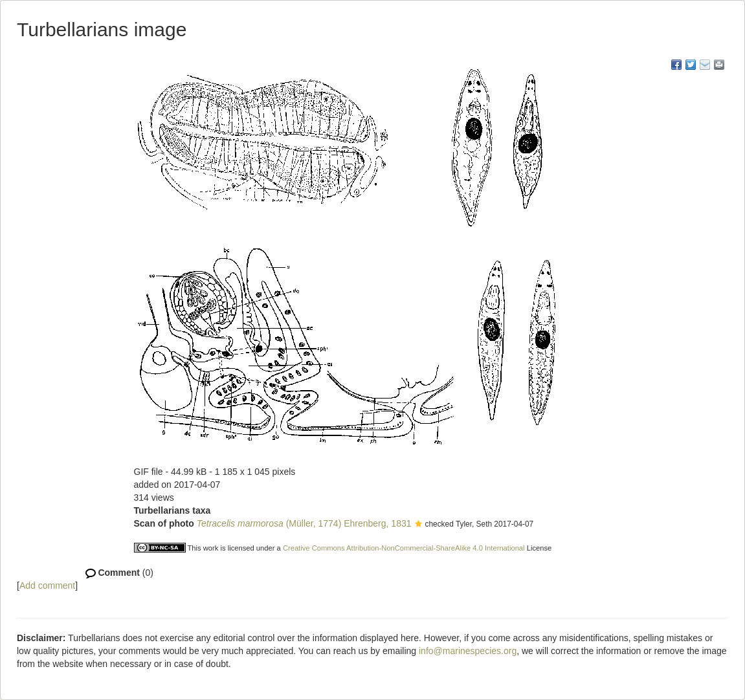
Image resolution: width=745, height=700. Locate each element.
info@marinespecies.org (468, 651)
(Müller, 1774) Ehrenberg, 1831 (304, 523)
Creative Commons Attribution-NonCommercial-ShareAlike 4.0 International (404, 548)
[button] (418, 525)
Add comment (47, 585)
